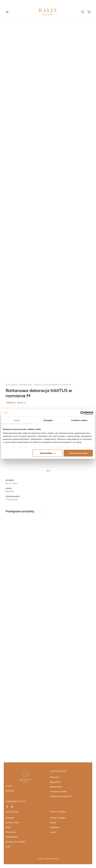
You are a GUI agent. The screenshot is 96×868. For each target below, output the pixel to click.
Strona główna (11, 578)
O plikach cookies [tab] (79, 420)
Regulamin (55, 860)
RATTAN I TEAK (26, 578)
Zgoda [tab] (17, 420)
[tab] (48, 684)
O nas (9, 864)
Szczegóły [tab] (48, 420)
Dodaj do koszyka (55, 606)
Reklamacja (56, 865)
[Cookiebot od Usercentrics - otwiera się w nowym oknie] (82, 413)
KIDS (16, 623)
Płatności (55, 855)
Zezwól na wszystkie (78, 453)
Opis (48, 684)
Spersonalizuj (48, 453)
